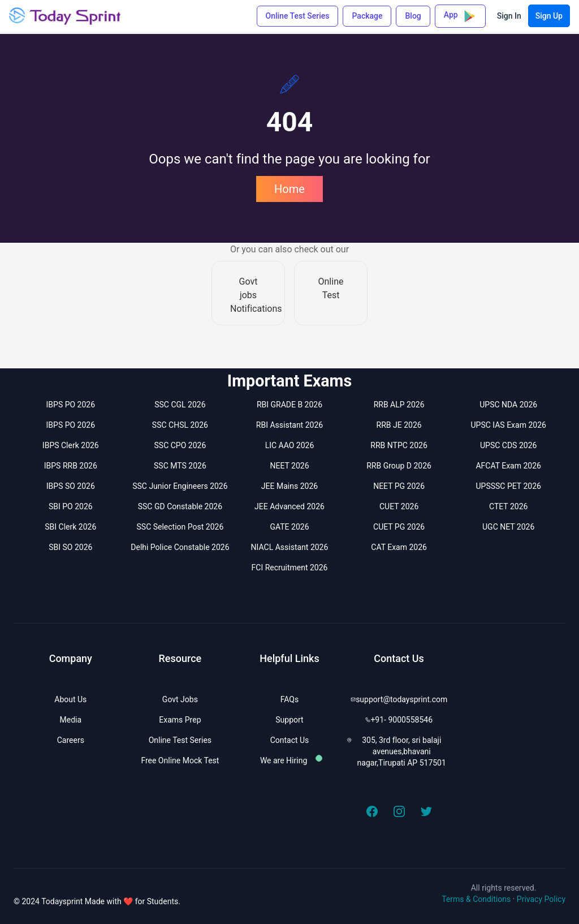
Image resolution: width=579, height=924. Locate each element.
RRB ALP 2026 (399, 405)
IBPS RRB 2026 (71, 466)
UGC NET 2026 (508, 527)
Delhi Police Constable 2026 (180, 547)
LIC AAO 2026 (290, 445)
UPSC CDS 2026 (508, 445)
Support (289, 720)
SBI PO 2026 (71, 506)
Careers (71, 740)
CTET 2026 (508, 506)
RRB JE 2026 (399, 425)
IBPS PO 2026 (71, 405)
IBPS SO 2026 (71, 486)
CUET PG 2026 (399, 527)
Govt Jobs (180, 699)
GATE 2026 (289, 527)
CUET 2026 (399, 506)
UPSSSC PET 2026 (509, 486)
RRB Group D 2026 (399, 466)
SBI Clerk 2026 (70, 527)
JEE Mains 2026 (289, 486)
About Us (70, 699)
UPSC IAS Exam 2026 (508, 425)
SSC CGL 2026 (180, 405)
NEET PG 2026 (399, 486)
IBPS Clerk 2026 (71, 445)
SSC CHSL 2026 (180, 425)
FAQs (290, 699)
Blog (413, 16)
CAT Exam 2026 (399, 547)
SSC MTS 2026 (180, 466)
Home (289, 189)
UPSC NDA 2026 (508, 405)
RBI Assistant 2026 (289, 425)
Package (367, 16)
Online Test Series (298, 16)
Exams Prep (180, 720)
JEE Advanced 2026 (289, 506)
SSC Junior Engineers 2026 (180, 486)
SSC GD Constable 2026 (180, 506)
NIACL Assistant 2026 (290, 547)
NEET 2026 (289, 466)
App (460, 16)
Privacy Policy (541, 899)
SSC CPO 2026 (180, 445)
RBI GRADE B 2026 (289, 405)
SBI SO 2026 (70, 547)
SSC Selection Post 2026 (180, 527)
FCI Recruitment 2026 (290, 568)
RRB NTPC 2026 (399, 445)
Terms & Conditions (476, 899)
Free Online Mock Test (180, 760)
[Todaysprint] (66, 16)
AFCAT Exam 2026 (508, 466)
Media (71, 720)
